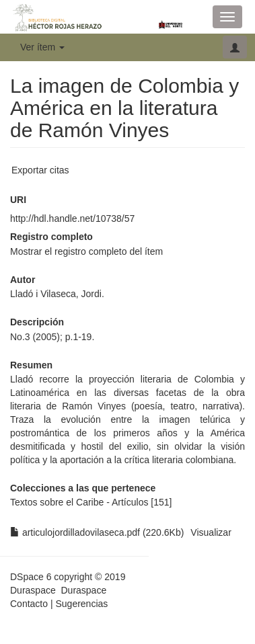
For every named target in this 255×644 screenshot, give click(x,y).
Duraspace (83, 590)
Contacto (29, 604)
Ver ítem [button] (42, 47)
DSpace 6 (31, 577)
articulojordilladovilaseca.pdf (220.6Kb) (97, 532)
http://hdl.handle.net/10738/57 (72, 218)
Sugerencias (81, 604)
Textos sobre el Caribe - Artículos (79, 502)
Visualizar (211, 532)
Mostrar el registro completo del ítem (86, 251)
